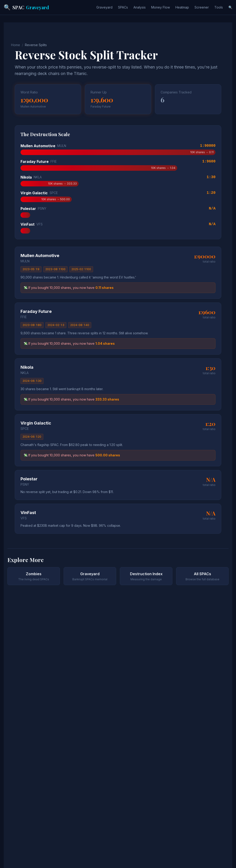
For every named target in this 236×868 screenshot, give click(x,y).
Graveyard (104, 7)
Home (16, 45)
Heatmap (182, 7)
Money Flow (161, 7)
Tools (219, 7)
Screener (202, 7)
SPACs (123, 7)
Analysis (140, 7)
